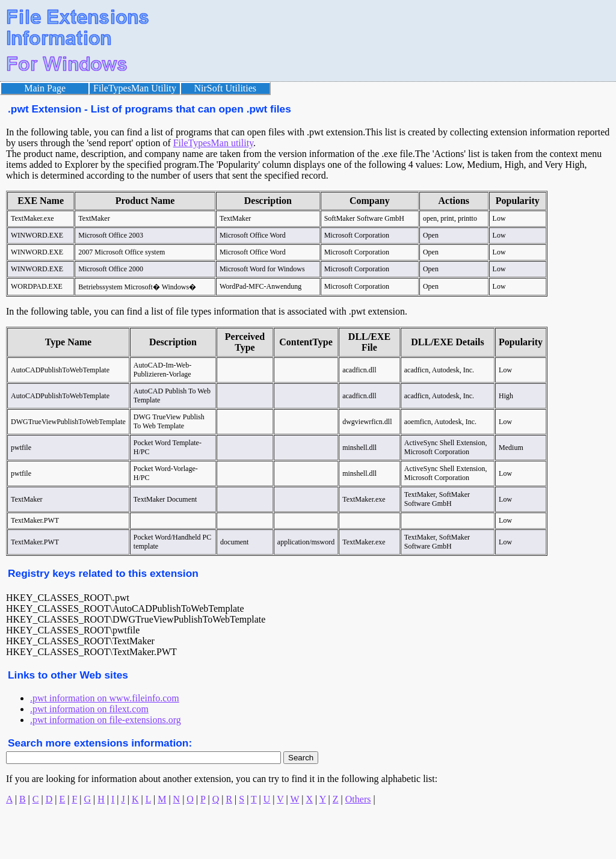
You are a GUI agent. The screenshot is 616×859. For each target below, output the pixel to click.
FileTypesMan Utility (135, 88)
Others (358, 799)
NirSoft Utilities (226, 88)
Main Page (45, 88)
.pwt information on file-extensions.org (106, 720)
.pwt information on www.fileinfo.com (105, 698)
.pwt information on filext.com (89, 709)
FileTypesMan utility (213, 143)
